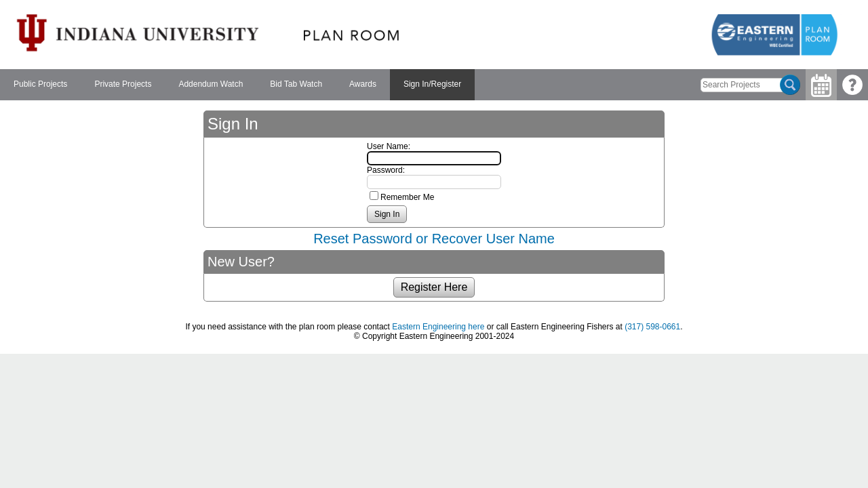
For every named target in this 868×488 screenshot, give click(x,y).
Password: (386, 170)
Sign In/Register (432, 84)
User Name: (389, 146)
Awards (363, 84)
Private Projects (123, 84)
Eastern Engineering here (438, 327)
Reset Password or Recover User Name (434, 239)
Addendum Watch (211, 84)
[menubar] (237, 85)
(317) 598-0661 (652, 327)
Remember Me (407, 197)
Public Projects (40, 84)
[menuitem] (40, 85)
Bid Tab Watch (296, 84)
